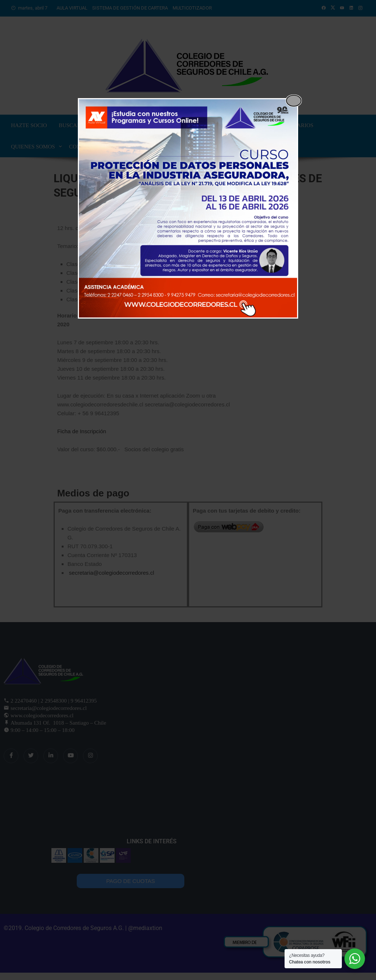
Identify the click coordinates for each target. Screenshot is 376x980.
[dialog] (188, 208)
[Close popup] (294, 101)
